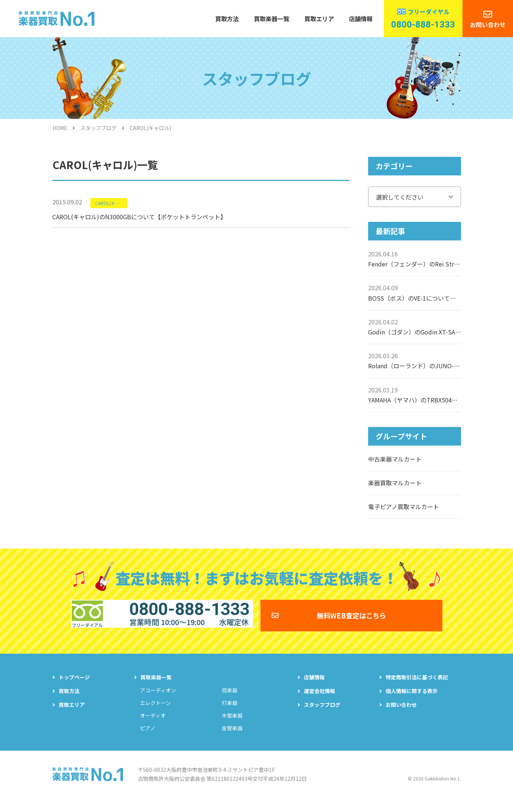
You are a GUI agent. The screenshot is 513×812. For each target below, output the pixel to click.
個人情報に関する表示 (412, 701)
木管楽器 (232, 726)
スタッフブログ (98, 128)
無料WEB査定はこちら (351, 620)
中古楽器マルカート (395, 459)
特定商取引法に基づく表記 (417, 688)
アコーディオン (158, 701)
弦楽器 (230, 701)
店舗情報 (361, 19)
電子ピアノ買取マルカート (404, 507)
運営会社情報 (319, 701)
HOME (60, 128)
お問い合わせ (488, 25)
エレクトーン (155, 713)
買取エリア (319, 19)
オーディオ (153, 726)
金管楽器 (232, 738)
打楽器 (230, 713)
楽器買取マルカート (395, 483)
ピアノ (148, 738)
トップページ (74, 688)
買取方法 (227, 19)
